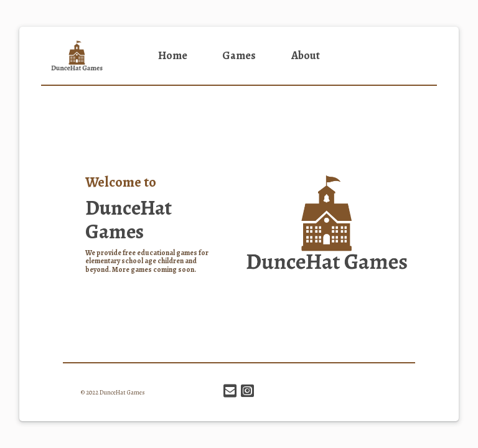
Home (173, 55)
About (306, 55)
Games (239, 55)
